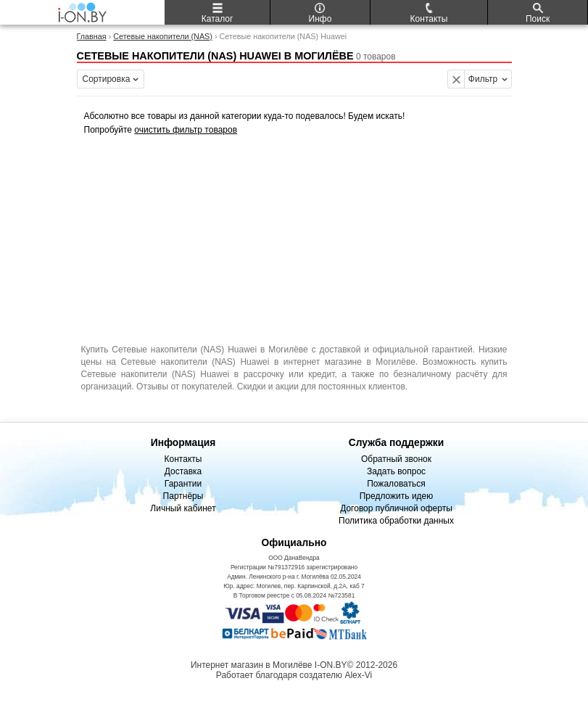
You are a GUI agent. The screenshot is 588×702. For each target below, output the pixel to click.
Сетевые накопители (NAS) (163, 36)
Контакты (183, 459)
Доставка (183, 471)
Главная (92, 36)
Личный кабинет (183, 508)
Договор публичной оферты (396, 508)
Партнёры (183, 496)
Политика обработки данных (396, 521)
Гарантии (183, 484)
